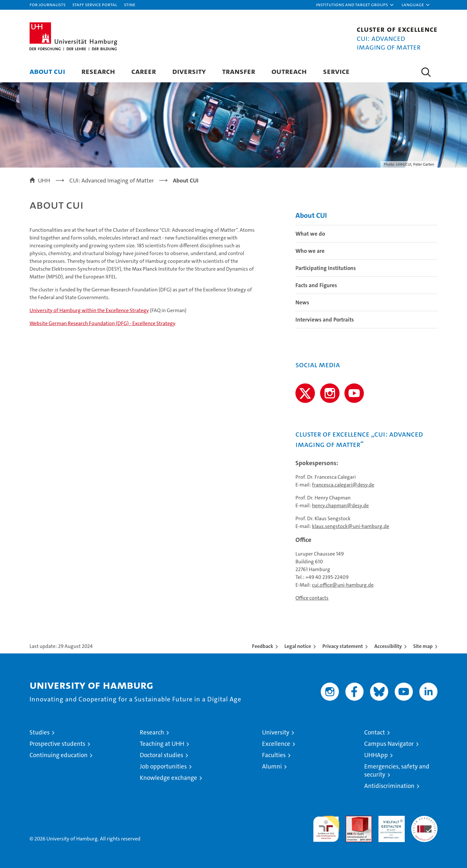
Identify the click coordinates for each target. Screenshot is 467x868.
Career (144, 71)
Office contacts (312, 598)
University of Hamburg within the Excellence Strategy (89, 310)
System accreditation (424, 823)
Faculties (274, 755)
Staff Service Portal (95, 4)
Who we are (310, 251)
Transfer (239, 71)
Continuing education (59, 755)
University (276, 732)
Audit (352, 819)
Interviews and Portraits (325, 320)
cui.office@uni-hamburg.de (343, 585)
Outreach (289, 71)
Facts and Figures (316, 285)
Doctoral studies (162, 755)
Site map (423, 646)
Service (336, 71)
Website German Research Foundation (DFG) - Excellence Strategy (102, 323)
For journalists (48, 4)
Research (98, 71)
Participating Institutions (326, 268)
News (302, 302)
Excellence (276, 744)
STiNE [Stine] (130, 4)
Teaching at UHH (162, 744)
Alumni (272, 766)
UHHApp (376, 755)
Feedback (263, 646)
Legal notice (298, 646)
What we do (310, 234)
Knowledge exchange (168, 778)
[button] (355, 5)
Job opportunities (163, 766)
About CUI (47, 71)
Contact (375, 732)
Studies (40, 732)
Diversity (189, 71)
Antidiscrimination (389, 786)
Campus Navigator (389, 744)
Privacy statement (343, 646)
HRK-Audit (390, 819)
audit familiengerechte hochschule (326, 826)
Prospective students (57, 744)
